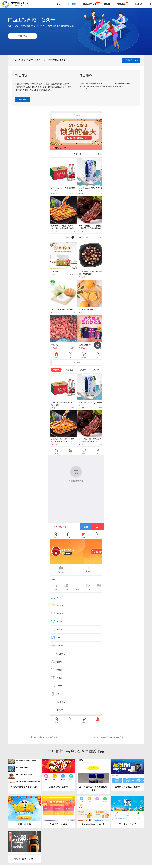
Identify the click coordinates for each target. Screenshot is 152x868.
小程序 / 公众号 (41, 60)
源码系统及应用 (90, 4)
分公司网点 (137, 4)
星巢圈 (107, 4)
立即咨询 (23, 36)
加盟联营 (121, 4)
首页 (58, 4)
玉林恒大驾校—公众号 (48, 737)
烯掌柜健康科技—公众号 (93, 825)
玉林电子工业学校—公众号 (112, 737)
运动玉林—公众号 (128, 825)
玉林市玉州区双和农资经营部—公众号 (93, 788)
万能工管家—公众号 (59, 787)
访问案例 (23, 100)
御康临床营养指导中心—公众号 (24, 788)
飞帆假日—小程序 (59, 825)
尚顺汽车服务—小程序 (24, 859)
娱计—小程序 (24, 825)
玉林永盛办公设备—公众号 (128, 787)
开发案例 (72, 4)
